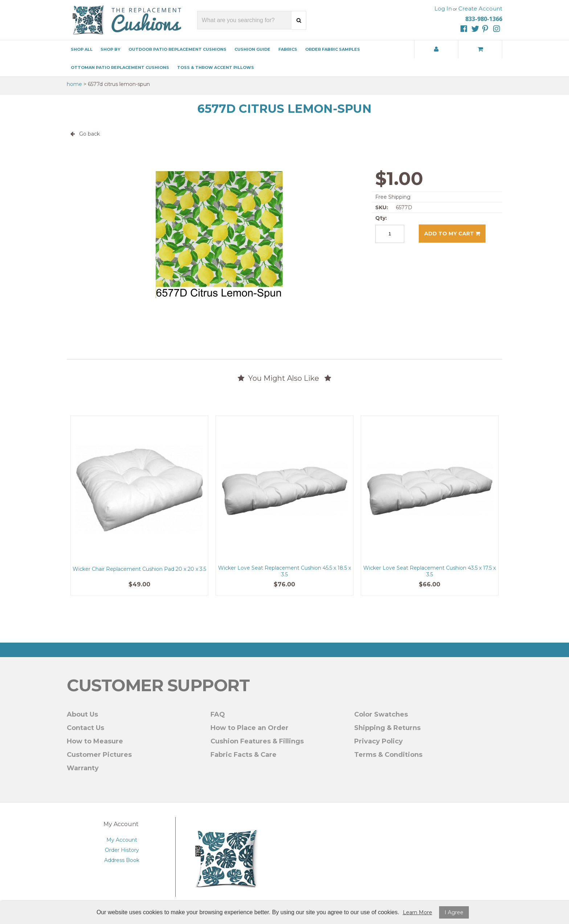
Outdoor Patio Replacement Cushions (177, 49)
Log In (443, 9)
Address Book (122, 860)
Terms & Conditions (388, 755)
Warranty (83, 768)
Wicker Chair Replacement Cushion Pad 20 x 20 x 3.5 (139, 569)
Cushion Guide (252, 49)
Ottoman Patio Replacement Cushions (120, 67)
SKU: (382, 207)
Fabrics (288, 49)
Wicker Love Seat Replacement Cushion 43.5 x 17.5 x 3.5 (429, 571)
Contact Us (85, 728)
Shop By (110, 49)
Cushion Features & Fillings (257, 741)
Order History (122, 850)
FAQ (218, 714)
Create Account (480, 9)
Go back (85, 134)
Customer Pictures (99, 755)
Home (74, 84)
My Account (122, 840)
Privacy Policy (378, 741)
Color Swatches (381, 714)
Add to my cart (452, 234)
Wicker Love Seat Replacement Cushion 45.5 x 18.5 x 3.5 (284, 571)
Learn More (417, 912)
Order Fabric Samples (333, 49)
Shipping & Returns (387, 728)
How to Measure (95, 741)
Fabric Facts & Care (243, 755)
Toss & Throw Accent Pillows (216, 67)
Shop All (82, 49)
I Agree (454, 912)
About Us (82, 714)
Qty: (381, 218)
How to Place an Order (249, 728)
